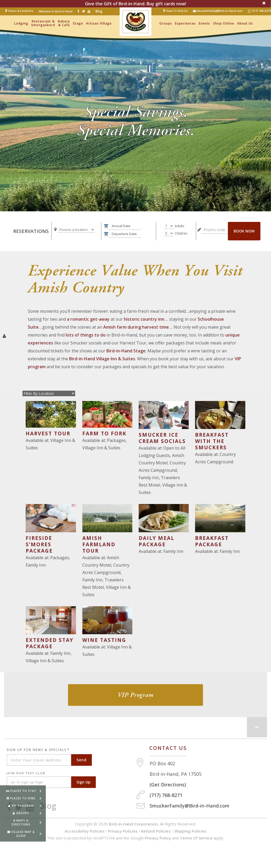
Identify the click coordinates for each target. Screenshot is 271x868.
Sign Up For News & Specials (38, 750)
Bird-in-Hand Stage (126, 351)
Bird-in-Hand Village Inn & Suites (102, 359)
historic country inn (144, 319)
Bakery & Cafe (64, 23)
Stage (78, 23)
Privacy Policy (158, 838)
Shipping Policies (190, 831)
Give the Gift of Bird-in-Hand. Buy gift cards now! (135, 4)
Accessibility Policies (85, 831)
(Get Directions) (168, 785)
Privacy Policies (123, 831)
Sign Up (83, 782)
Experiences (185, 23)
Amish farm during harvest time (136, 327)
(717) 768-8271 (259, 11)
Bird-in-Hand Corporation (133, 824)
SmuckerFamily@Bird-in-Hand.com (218, 11)
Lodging (21, 23)
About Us (245, 23)
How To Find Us (177, 11)
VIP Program (135, 695)
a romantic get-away (88, 319)
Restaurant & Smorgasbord (43, 23)
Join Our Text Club (26, 773)
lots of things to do (86, 335)
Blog (99, 11)
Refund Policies (156, 831)
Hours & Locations (21, 11)
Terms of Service (196, 838)
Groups (166, 23)
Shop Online (224, 23)
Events (204, 23)
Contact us (168, 748)
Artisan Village (99, 23)
